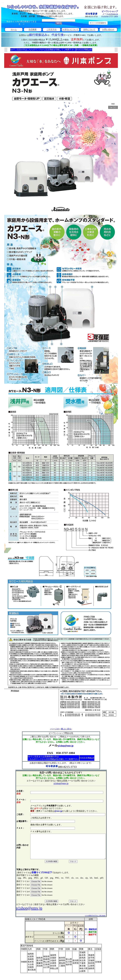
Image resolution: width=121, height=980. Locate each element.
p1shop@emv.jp (66, 746)
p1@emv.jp (113, 14)
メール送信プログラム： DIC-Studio (100, 920)
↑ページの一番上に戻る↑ (61, 729)
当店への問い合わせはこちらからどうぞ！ (61, 773)
